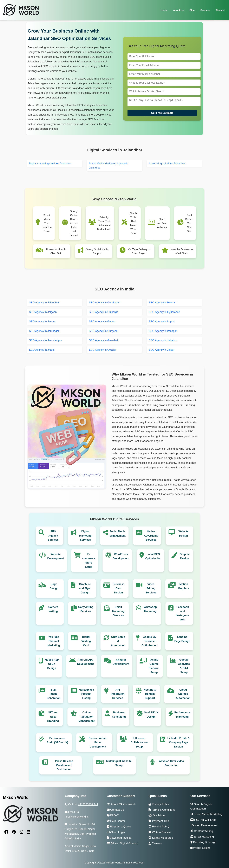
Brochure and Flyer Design (85, 588)
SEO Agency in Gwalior (103, 350)
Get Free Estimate (162, 113)
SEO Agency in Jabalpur (163, 340)
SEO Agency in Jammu (43, 322)
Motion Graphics (184, 586)
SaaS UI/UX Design (151, 715)
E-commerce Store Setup (89, 560)
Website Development (56, 556)
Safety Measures (161, 838)
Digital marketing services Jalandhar (50, 164)
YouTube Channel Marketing (54, 641)
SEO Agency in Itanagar (163, 331)
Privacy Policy (159, 804)
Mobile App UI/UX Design (52, 664)
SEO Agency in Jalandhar (44, 303)
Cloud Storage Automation (183, 694)
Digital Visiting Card (86, 641)
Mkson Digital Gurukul (122, 843)
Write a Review (160, 832)
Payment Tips (159, 821)
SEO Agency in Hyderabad (164, 312)
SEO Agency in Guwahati (104, 340)
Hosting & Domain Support (150, 694)
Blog (192, 10)
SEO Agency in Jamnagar (44, 331)
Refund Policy (159, 826)
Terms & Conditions (162, 810)
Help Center (116, 821)
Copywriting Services (86, 609)
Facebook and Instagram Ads (183, 613)
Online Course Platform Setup (154, 666)
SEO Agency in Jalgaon (43, 312)
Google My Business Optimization (149, 641)
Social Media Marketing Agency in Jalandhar (109, 166)
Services (205, 10)
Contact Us (115, 810)
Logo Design (54, 586)
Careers (155, 843)
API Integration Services (118, 694)
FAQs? (113, 815)
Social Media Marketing (207, 814)
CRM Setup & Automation (118, 641)
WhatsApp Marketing (150, 609)
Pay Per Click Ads (203, 820)
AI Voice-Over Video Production (171, 763)
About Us (178, 10)
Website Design (184, 534)
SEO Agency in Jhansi (42, 350)
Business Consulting (119, 715)
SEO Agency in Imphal (162, 322)
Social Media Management (118, 534)
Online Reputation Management (86, 717)
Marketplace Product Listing (86, 694)
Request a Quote (119, 826)
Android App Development (86, 662)
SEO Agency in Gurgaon (103, 331)
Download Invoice (119, 838)
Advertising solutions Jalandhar (167, 164)
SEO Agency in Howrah (163, 303)
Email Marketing (202, 837)
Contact (220, 10)
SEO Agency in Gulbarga (104, 312)
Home (164, 10)
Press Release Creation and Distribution (64, 765)
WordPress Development (121, 556)
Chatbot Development (121, 662)
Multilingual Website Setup (119, 763)
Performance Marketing (182, 715)
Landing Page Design (182, 639)
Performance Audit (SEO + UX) (57, 740)
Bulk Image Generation (54, 694)
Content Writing (53, 609)
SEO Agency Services (53, 536)
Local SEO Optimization (153, 556)
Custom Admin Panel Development (98, 742)
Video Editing (201, 848)
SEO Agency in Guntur (102, 322)
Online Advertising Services (151, 536)
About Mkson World (121, 804)
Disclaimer (157, 815)
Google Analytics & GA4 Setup (184, 666)
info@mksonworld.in (77, 817)
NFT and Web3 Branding (53, 717)
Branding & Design (203, 842)
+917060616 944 (88, 804)
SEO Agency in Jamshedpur (45, 340)
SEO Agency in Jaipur (162, 350)
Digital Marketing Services (85, 536)
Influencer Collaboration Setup (139, 742)
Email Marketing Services (118, 611)
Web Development (204, 825)
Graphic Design (185, 556)
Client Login (116, 832)
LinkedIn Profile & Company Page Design (179, 742)
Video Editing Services (151, 588)
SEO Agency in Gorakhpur (104, 303)
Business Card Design (118, 588)
